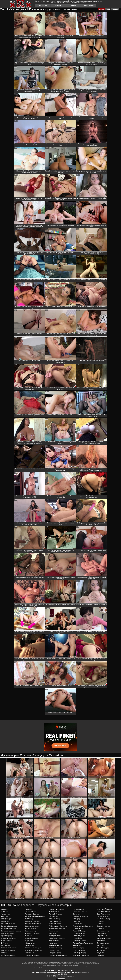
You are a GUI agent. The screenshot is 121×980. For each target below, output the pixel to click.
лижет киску (53, 921)
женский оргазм (31, 933)
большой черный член (9, 931)
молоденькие (54, 948)
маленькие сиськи (56, 928)
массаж (52, 933)
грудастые (29, 912)
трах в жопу (102, 948)
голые (27, 909)
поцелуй (76, 938)
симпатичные (102, 919)
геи (2, 953)
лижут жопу (53, 924)
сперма (100, 928)
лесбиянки (53, 919)
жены (27, 936)
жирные (28, 941)
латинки (52, 916)
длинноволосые (31, 921)
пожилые (76, 928)
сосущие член (102, 926)
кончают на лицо (55, 909)
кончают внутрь (31, 955)
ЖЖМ (3, 912)
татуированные (103, 938)
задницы (28, 945)
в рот (3, 943)
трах (99, 945)
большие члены (7, 928)
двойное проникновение (34, 916)
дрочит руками (30, 928)
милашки (52, 941)
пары (75, 919)
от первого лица (79, 916)
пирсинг (76, 924)
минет (51, 943)
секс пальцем (102, 914)
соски (99, 924)
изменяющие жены (32, 950)
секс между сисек (80, 955)
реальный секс (78, 941)
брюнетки (5, 936)
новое (108, 9)
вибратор (5, 945)
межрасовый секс (56, 938)
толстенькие (101, 943)
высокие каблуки (7, 950)
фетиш (99, 950)
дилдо (27, 919)
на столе (52, 950)
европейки (29, 931)
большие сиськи (7, 926)
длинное (115, 9)
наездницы (53, 953)
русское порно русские (81, 943)
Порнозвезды (89, 6)
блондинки (5, 919)
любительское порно (57, 926)
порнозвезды (78, 936)
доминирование (31, 926)
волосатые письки (8, 948)
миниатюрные (54, 945)
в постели (5, 941)
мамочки (52, 931)
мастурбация (54, 936)
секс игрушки (78, 953)
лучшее (101, 9)
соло (99, 921)
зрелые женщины (32, 948)
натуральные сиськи (57, 955)
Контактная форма (53, 970)
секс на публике (103, 909)
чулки (99, 955)
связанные (77, 948)
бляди (3, 921)
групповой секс (31, 914)
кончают (28, 953)
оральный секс (79, 912)
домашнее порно (31, 924)
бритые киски (6, 933)
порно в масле (79, 931)
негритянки (77, 909)
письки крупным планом (82, 926)
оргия (75, 914)
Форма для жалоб (69, 970)
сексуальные (102, 916)
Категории (43, 6)
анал (3, 916)
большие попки (7, 924)
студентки (101, 936)
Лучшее (58, 6)
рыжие (75, 945)
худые (99, 953)
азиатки (4, 914)
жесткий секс (30, 938)
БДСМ (3, 909)
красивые (53, 912)
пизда (75, 921)
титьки (99, 941)
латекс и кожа (54, 914)
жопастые (29, 943)
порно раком (78, 933)
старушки (101, 933)
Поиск (74, 6)
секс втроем (78, 950)
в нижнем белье (7, 938)
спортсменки (102, 931)
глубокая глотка (7, 955)
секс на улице (102, 912)
